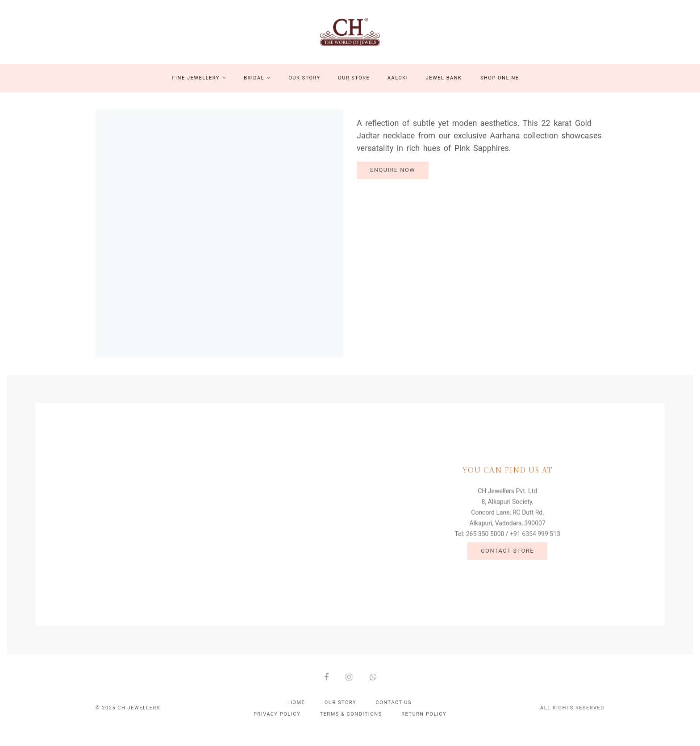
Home (297, 711)
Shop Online (500, 86)
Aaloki (398, 86)
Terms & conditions (351, 723)
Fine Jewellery (199, 86)
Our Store (354, 86)
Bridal (257, 86)
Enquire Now (393, 178)
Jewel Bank (444, 86)
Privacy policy (277, 723)
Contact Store (507, 561)
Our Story (304, 86)
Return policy (424, 723)
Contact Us (394, 711)
